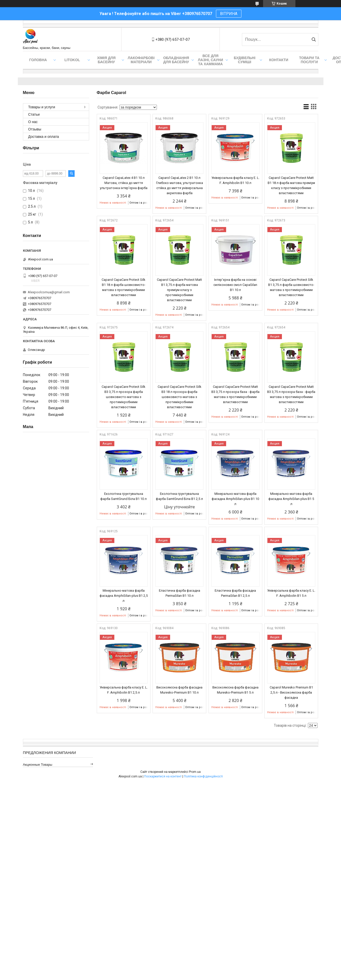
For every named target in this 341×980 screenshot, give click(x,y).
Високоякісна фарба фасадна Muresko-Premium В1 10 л (179, 690)
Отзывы (35, 129)
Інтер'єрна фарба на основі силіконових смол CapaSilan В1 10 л (235, 285)
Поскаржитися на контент (163, 776)
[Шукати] (314, 39)
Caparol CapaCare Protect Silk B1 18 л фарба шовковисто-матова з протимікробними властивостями (124, 287)
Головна (38, 60)
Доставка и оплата (44, 137)
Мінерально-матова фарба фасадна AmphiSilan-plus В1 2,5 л (124, 596)
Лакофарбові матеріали (141, 60)
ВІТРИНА (229, 14)
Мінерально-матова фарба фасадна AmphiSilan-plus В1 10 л (235, 499)
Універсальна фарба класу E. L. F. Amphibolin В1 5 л (291, 593)
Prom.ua (195, 772)
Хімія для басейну (106, 60)
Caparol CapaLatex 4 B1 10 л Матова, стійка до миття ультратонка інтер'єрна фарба (124, 183)
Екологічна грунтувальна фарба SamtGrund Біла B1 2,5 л (179, 496)
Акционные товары (38, 765)
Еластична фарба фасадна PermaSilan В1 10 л (180, 593)
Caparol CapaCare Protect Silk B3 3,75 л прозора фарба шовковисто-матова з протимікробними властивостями (124, 397)
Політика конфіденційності (203, 776)
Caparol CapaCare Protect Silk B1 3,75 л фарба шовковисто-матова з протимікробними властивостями (291, 287)
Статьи (34, 114)
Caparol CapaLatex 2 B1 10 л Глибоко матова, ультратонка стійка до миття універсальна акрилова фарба (180, 185)
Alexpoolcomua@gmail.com (49, 292)
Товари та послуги (309, 60)
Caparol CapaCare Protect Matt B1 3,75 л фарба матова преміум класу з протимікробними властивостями (179, 290)
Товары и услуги (42, 107)
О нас (33, 122)
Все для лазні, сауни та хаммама (210, 60)
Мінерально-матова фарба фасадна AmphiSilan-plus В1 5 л (291, 499)
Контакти (279, 60)
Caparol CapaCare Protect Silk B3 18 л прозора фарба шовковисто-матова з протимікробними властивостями (180, 397)
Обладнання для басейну (176, 60)
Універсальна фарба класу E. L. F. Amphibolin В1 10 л (235, 180)
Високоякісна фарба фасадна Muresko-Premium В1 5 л (235, 690)
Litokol (72, 60)
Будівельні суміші (245, 60)
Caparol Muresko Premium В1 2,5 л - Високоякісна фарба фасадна (291, 692)
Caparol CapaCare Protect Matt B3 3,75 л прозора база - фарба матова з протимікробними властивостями (235, 394)
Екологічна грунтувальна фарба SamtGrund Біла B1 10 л (124, 496)
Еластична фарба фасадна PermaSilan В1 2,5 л (235, 593)
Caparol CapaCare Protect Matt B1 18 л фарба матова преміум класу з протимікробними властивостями (291, 185)
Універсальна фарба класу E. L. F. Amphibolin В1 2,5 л (124, 690)
